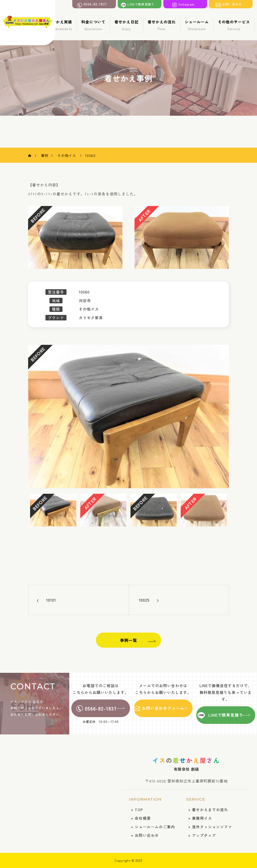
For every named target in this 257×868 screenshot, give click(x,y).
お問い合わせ (147, 835)
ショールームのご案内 (155, 827)
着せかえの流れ (162, 25)
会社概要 (143, 818)
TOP (139, 810)
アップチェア (204, 835)
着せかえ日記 (126, 25)
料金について (93, 25)
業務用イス (202, 818)
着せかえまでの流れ (210, 810)
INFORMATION (145, 799)
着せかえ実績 (60, 25)
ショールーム (197, 25)
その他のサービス (234, 25)
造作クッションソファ (212, 827)
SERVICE (196, 799)
